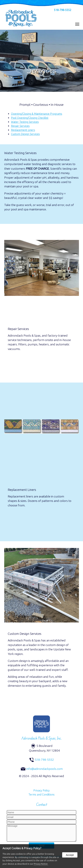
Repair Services (20, 126)
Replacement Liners (23, 130)
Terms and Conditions (41, 794)
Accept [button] (70, 855)
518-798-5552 (63, 10)
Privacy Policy (41, 790)
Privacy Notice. (41, 864)
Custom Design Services (25, 134)
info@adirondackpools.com (44, 769)
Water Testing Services (25, 122)
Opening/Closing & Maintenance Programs (37, 114)
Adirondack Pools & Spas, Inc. (42, 738)
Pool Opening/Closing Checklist (30, 118)
